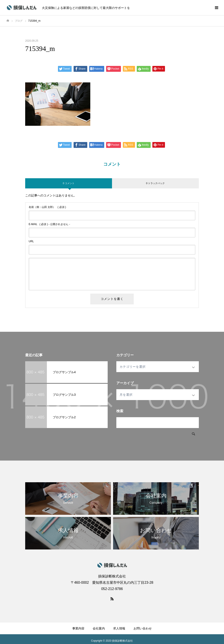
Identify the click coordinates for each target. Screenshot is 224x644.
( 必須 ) (47, 207)
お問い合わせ (143, 628)
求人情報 (119, 628)
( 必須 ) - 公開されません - (49, 224)
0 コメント (68, 183)
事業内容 (78, 628)
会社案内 (99, 628)
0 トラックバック (155, 183)
